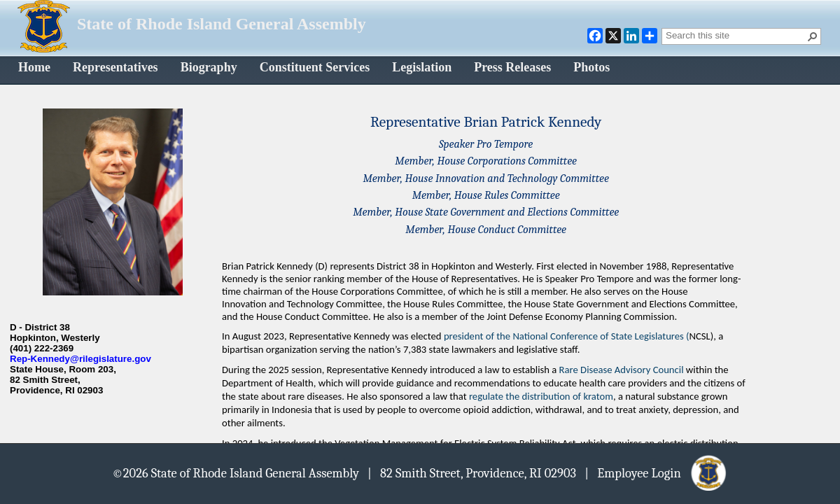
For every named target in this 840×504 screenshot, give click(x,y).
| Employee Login (656, 472)
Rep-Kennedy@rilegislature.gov (80, 359)
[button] (813, 36)
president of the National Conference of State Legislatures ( (567, 336)
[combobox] (736, 35)
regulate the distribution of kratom (541, 396)
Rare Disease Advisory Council (622, 370)
